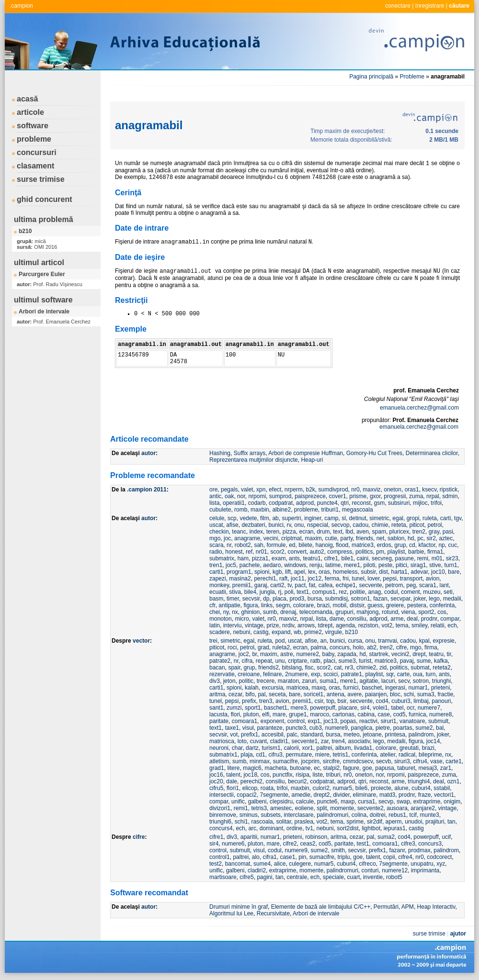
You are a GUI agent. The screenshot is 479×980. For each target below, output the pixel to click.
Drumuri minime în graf (239, 907)
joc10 (438, 572)
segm (283, 605)
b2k (311, 490)
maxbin (260, 510)
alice (280, 864)
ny (226, 612)
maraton (288, 681)
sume (424, 661)
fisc (309, 668)
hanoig (324, 545)
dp (266, 599)
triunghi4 (419, 781)
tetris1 (341, 755)
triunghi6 (220, 822)
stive (435, 565)
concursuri (37, 152)
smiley (419, 625)
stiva (235, 592)
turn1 (450, 565)
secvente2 (371, 808)
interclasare (298, 815)
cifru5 (216, 788)
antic (215, 496)
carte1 (453, 761)
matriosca (222, 741)
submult (438, 721)
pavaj (407, 661)
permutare (299, 755)
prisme (358, 496)
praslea (303, 822)
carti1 (216, 572)
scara (216, 545)
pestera (417, 605)
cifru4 (420, 761)
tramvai (387, 641)
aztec (446, 538)
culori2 (321, 788)
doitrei (378, 815)
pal (262, 694)
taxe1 (232, 728)
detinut (358, 518)
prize (273, 625)
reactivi (368, 721)
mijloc (420, 503)
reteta (399, 525)
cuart (354, 877)
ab (275, 518)
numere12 (395, 870)
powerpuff (322, 708)
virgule (334, 632)
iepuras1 (395, 828)
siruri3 (402, 761)
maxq (318, 688)
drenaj (288, 612)
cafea (325, 585)
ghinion (251, 612)
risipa (302, 775)
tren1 (216, 565)
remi (423, 558)
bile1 (347, 558)
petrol (434, 525)
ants (294, 558)
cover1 (338, 496)
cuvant (258, 741)
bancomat (238, 864)
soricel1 (314, 694)
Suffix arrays (250, 453)
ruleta (430, 518)
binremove (223, 815)
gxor (375, 496)
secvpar (400, 599)
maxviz (371, 490)
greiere (395, 605)
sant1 (216, 708)
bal (440, 728)
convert (297, 552)
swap (403, 802)
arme (397, 619)
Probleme (412, 77)
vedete (248, 518)
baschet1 (276, 708)
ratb (315, 661)
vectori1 (444, 795)
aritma (217, 694)
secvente (370, 585)
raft (283, 579)
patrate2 (220, 661)
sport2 (426, 612)
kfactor (427, 545)
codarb (257, 503)
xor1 (307, 748)
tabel (397, 708)
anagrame (247, 538)
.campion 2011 (147, 490)
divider (341, 795)
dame (337, 619)
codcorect (439, 857)
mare (279, 714)
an (324, 641)
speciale (333, 877)
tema (402, 625)
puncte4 (327, 503)
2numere (296, 674)
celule (217, 518)
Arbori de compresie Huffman (306, 453)
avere (354, 694)
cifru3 (275, 755)
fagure (351, 768)
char (237, 748)
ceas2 (308, 844)
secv (404, 681)
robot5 (394, 877)
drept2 (321, 795)
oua (418, 674)
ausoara (397, 808)
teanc (239, 532)
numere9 (336, 728)
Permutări (386, 907)
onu (299, 525)
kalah (252, 688)
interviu (233, 625)
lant (444, 585)
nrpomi (257, 496)
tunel (358, 579)
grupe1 (298, 714)
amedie (301, 795)
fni (346, 579)
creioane (249, 674)
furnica (417, 714)
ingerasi (395, 688)
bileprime (430, 755)
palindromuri (332, 815)
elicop (250, 788)
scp (232, 518)
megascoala (358, 510)
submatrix (222, 558)
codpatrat (281, 503)
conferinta (442, 605)
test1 (363, 844)
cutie (331, 538)
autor (148, 453)
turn (431, 674)
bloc (395, 694)
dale (232, 781)
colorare (303, 605)
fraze (425, 795)
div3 (215, 681)
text (337, 532)
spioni (262, 572)
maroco (319, 714)
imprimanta (425, 870)
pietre (383, 728)
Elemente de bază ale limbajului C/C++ (321, 907)
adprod (305, 503)
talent (233, 775)
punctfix (282, 775)
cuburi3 (401, 701)
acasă (28, 99)
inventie (373, 877)
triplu (344, 857)
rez (343, 592)
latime (333, 565)
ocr (411, 708)
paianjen (376, 694)
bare (454, 572)
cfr (212, 605)
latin (215, 625)
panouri (441, 701)
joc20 (216, 781)
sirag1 (418, 565)
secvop (341, 525)
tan (451, 822)
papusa (384, 768)
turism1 (271, 748)
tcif (413, 815)
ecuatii (218, 592)
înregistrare (430, 6)
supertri (291, 518)
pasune (405, 558)
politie (358, 592)
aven (363, 532)
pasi (448, 532)
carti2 (277, 585)
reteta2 (441, 668)
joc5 (231, 565)
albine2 (281, 510)
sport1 (253, 708)
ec (317, 768)
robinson (316, 837)
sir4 (365, 708)
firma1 (435, 552)
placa (279, 599)
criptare (297, 661)
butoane (300, 768)
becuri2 (297, 781)
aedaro (272, 565)
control (296, 721)
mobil (340, 605)
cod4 (382, 701)
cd (412, 545)
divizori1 (220, 808)
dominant (271, 828)
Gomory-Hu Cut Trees (374, 453)
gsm (380, 503)
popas (348, 721)
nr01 (262, 552)
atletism (219, 761)
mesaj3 (428, 768)
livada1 (363, 748)
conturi (370, 870)
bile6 (361, 788)
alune (401, 788)
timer (233, 599)
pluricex (399, 532)
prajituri (435, 822)
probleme (34, 139)
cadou (360, 525)
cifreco (367, 864)
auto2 (317, 552)
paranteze (269, 728)
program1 (239, 572)
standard (312, 735)
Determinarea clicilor (432, 453)
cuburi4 (421, 788)
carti (446, 518)
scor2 (277, 552)
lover (373, 579)
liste (318, 775)
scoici (331, 674)
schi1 (241, 822)
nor (241, 496)
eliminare (365, 795)
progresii (395, 496)
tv (289, 585)
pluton (251, 714)
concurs (340, 647)
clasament (35, 166)
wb (297, 632)
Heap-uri (312, 460)
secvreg (382, 558)
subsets (270, 815)
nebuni (241, 632)
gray (434, 532)
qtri (345, 503)
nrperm (294, 490)
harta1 (399, 572)
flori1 (233, 788)
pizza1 (260, 558)
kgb (277, 572)
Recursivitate (273, 913)
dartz (252, 748)
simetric (379, 518)
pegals (229, 490)
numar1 (418, 688)
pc (420, 538)
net (381, 538)
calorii (291, 748)
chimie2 (366, 668)
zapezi (218, 579)
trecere (266, 681)
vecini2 (400, 654)
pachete (250, 565)
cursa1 (366, 802)
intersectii (222, 795)
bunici (276, 525)
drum (323, 532)
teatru (436, 654)
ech (452, 625)
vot (234, 735)
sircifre (331, 761)
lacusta (218, 714)
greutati (409, 748)
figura (251, 605)
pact (300, 585)
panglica (362, 728)
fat (312, 585)
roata (267, 788)
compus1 (324, 592)
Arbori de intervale (44, 312)
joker (419, 599)
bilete (305, 545)
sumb (270, 612)
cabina (366, 714)
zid (383, 668)
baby (328, 654)
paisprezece (310, 496)
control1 (220, 857)
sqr (390, 674)
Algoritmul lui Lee (231, 913)
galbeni (257, 802)
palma (319, 647)
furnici (351, 688)
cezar (235, 694)
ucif (446, 837)
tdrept (325, 625)
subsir (368, 572)
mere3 (298, 708)
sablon (396, 538)
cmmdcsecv (358, 761)
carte (404, 674)
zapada (347, 654)
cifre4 (405, 857)
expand (281, 632)
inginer (313, 518)
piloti (370, 565)
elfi (266, 714)
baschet (372, 688)
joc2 (244, 654)
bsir (342, 701)
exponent (272, 721)
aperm (394, 822)
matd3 (387, 795)
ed (292, 545)
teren (273, 532)
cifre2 (290, 844)
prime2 (313, 632)
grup (400, 545)
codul (391, 592)
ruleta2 (281, 647)
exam (279, 558)
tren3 (266, 701)
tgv (458, 518)
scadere (220, 632)
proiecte (381, 788)
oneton (393, 490)
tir (449, 654)
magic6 (252, 768)
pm (380, 552)
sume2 (424, 728)
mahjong (367, 612)
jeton (229, 681)
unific (238, 802)
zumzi (234, 708)
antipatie (229, 605)
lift (288, 572)
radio (216, 552)
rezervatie (222, 674)
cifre (402, 647)
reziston (368, 625)
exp (315, 674)
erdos (384, 545)
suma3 (426, 694)
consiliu (357, 619)
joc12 (314, 579)
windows (295, 565)
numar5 (343, 788)
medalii (452, 599)
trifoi (436, 503)
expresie (443, 641)
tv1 (309, 828)
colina (359, 815)
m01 (437, 558)
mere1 (352, 565)
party (347, 538)
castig (261, 632)
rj (279, 592)
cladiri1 (279, 741)
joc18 (250, 775)
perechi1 (265, 579)
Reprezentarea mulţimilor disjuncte (254, 460)
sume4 (262, 864)
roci (232, 647)
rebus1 (397, 815)
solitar (283, 822)
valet (247, 490)
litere (233, 768)
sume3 (347, 661)
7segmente (274, 795)
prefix (249, 701)
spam (379, 532)
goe (367, 768)
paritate (219, 721)
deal (412, 619)
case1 (287, 857)
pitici (401, 565)
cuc (452, 545)
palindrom (421, 735)
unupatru (422, 864)
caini (363, 558)
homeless (345, 572)
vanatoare (412, 721)
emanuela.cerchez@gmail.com (419, 408)
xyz (441, 864)
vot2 (387, 625)
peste (385, 565)
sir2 (431, 538)
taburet (406, 768)
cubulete (220, 510)
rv (289, 525)
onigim (452, 802)
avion (433, 579)
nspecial (318, 525)
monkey (219, 585)
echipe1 (346, 585)
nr (229, 545)
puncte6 (327, 802)
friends (365, 538)
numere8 (440, 714)
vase (436, 761)
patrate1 (352, 674)
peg (411, 585)
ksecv (429, 490)
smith (338, 850)
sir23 (452, 558)
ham (243, 558)
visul (248, 728)
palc (292, 735)
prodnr (429, 619)
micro (242, 619)
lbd (349, 532)
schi (409, 694)
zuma (416, 496)
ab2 (372, 647)
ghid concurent (45, 199)
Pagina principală (371, 77)
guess (375, 605)
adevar (419, 572)
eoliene (304, 808)
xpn (261, 490)
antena (336, 694)
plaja (246, 755)
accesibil (273, 735)
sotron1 (361, 599)
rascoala (262, 822)
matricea (297, 688)
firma (431, 647)
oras (324, 572)
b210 (25, 231)
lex (312, 572)
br (254, 654)
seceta (277, 694)
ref (249, 552)
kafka (441, 661)
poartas (403, 728)
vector (141, 641)
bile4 (250, 592)
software (33, 126)
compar (450, 619)
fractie (445, 694)
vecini (271, 538)
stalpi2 (332, 768)
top (330, 701)
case (384, 714)
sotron (421, 681)
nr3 (349, 668)
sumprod (280, 496)
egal (398, 518)
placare (348, 708)
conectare (398, 6)
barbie (416, 552)
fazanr (397, 850)
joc (227, 538)
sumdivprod (333, 490)
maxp (348, 802)
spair (234, 668)
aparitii (249, 837)
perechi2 (251, 781)
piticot (416, 525)
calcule (305, 802)
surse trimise (41, 179)
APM (408, 907)
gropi (413, 518)
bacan (217, 668)
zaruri (309, 681)
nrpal (433, 496)
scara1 (428, 585)
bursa (315, 599)
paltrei (324, 748)
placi (329, 661)
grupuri (344, 612)
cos (442, 612)
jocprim (310, 761)
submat (420, 668)
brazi (323, 605)
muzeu (432, 592)
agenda (345, 625)
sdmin (450, 496)
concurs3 (430, 844)
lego (434, 599)
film (265, 518)
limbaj (421, 701)
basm (216, 599)
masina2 (240, 579)
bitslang (291, 668)
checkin (219, 532)
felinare (272, 674)
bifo (250, 694)
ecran (306, 532)
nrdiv (288, 625)
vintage (254, 625)
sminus (249, 815)
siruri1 (389, 721)
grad (263, 647)
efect (275, 490)
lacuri (388, 681)
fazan (380, 599)
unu (280, 661)
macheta (275, 768)
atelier (388, 755)
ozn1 (453, 781)
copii (389, 857)
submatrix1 (223, 755)
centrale (297, 877)
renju (316, 565)
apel (300, 572)
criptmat (291, 538)
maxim (313, 538)
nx (235, 612)
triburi (333, 775)
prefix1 (250, 735)
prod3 (297, 599)
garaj (261, 585)
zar (325, 741)
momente (342, 808)
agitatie (369, 681)
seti (448, 592)
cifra (247, 661)
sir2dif (375, 822)
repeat (264, 661)
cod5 (399, 714)
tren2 (419, 532)
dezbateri (253, 525)
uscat (216, 525)
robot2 (243, 545)
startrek (378, 654)
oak (229, 496)
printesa (395, 735)
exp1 (314, 721)
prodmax (419, 850)
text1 (303, 592)
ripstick (449, 490)
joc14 (433, 741)
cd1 (260, 755)
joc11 (298, 579)
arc (252, 828)
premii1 (242, 585)
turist (365, 661)
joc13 (330, 721)
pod (280, 641)
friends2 (268, 668)
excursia (272, 688)
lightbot (371, 828)
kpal (424, 641)
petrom (394, 585)
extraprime (427, 802)
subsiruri (399, 503)
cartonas (343, 714)
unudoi (413, 822)
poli (289, 592)
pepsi (390, 579)
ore (213, 490)
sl (344, 518)
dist (383, 572)
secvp (386, 802)
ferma (332, 579)
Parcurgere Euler (42, 274)
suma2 (386, 837)
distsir (357, 605)
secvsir (251, 599)
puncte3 (296, 728)
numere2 (307, 654)
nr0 (355, 490)
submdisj (336, 599)
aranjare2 (423, 808)
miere (322, 755)
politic (246, 681)
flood (342, 545)
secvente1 (304, 741)
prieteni (440, 688)
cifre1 (331, 558)
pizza (289, 532)
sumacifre (285, 761)
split (322, 808)
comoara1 (245, 721)
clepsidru (281, 802)
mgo (215, 538)
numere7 (429, 708)
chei (215, 612)
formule (276, 545)
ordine (294, 828)
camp (331, 518)
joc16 (216, 775)
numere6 (233, 844)
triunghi (441, 681)
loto (242, 741)
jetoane (372, 735)
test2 (216, 864)
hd (411, 538)
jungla (267, 592)
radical (407, 755)
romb (241, 510)
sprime (355, 822)
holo (359, 647)
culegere (300, 864)
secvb (383, 761)
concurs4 (221, 828)
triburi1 (330, 510)
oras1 (412, 490)
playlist (396, 552)
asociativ (359, 741)
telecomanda (316, 612)
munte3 (430, 815)
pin (302, 857)
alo (256, 857)
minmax (260, 761)
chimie (380, 525)
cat (338, 668)
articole (30, 112)
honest (234, 552)
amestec (281, 808)
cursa (355, 641)
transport (411, 579)
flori (235, 714)
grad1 (217, 768)
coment (410, 592)
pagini (264, 877)
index (256, 532)
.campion (21, 6)
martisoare (223, 877)
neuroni (219, 748)
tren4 (338, 741)
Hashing (220, 453)
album (343, 748)
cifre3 (408, 844)
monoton (221, 619)
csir (319, 701)
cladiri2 (257, 870)
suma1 (328, 681)
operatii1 (234, 503)
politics (364, 552)
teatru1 (312, 558)
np (441, 545)
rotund (390, 612)
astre (287, 654)
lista (214, 503)
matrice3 (363, 545)
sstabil (442, 788)
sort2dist (348, 828)
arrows (306, 625)
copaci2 (246, 795)
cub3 (316, 728)
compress (340, 552)
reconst (361, 503)
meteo (351, 735)
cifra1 (269, 857)
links (267, 605)
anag (375, 592)
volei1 (380, 708)
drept (419, 654)
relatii (438, 625)
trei (213, 641)
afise (232, 525)
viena (408, 612)
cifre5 (246, 877)
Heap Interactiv (436, 907)
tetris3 (259, 808)
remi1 (241, 808)
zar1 (446, 768)
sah (258, 545)
